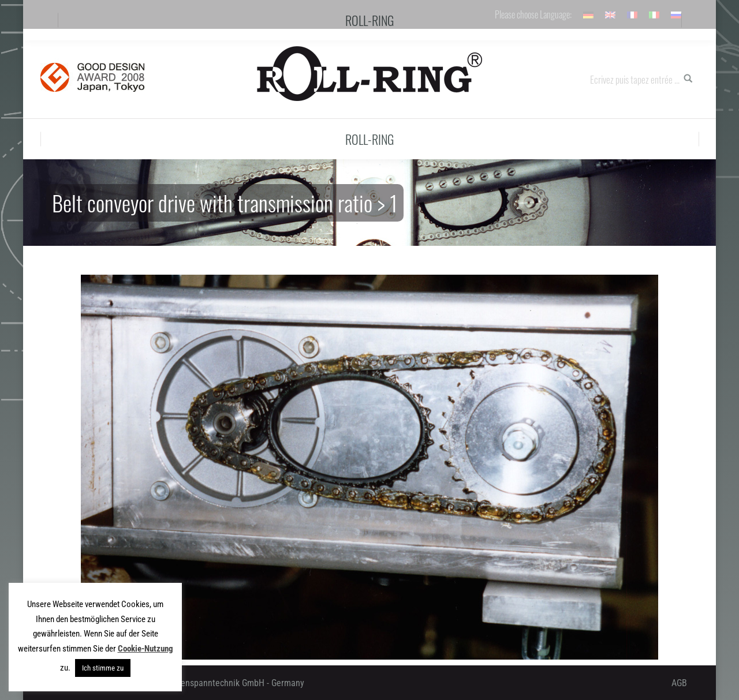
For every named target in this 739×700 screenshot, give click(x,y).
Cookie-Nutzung (145, 649)
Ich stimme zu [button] (103, 668)
